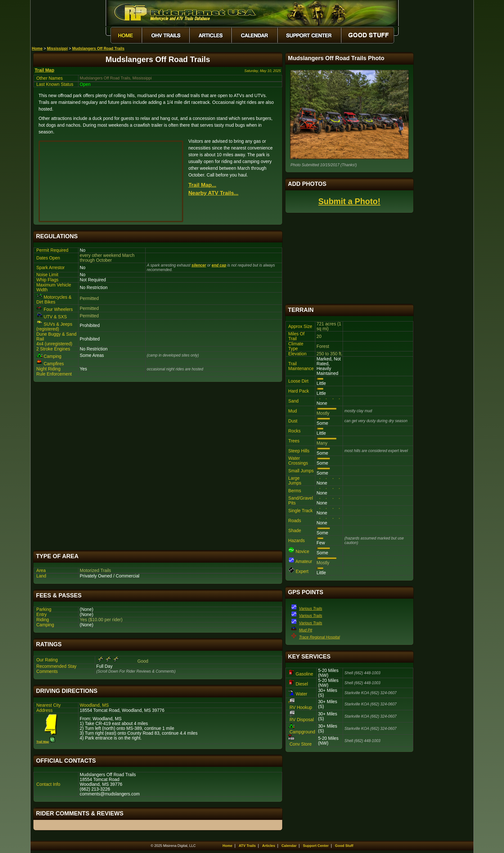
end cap (219, 265)
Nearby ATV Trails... (213, 193)
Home (37, 49)
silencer (199, 265)
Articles (268, 846)
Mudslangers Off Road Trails (98, 49)
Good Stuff (344, 846)
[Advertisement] (158, 466)
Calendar (289, 846)
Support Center (316, 846)
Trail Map (45, 70)
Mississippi (57, 49)
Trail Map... (202, 185)
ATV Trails (247, 846)
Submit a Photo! (349, 201)
